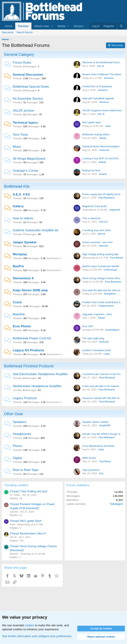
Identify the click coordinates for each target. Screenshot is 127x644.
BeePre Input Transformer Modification (103, 266)
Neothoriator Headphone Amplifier (37, 386)
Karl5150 (104, 342)
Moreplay (20, 254)
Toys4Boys (105, 461)
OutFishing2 (110, 270)
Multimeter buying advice (96, 134)
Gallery (18, 206)
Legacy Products (25, 398)
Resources (81, 26)
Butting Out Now (91, 170)
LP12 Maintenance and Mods (98, 446)
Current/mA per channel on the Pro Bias (104, 374)
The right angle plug (93, 338)
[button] (52, 26)
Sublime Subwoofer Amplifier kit (36, 230)
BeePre (18, 266)
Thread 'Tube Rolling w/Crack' (29, 491)
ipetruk (102, 234)
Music (17, 147)
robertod (103, 246)
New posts (8, 32)
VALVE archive (23, 111)
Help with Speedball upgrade (98, 98)
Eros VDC (88, 326)
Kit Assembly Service (28, 99)
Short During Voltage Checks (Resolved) (104, 278)
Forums (23, 26)
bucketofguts (112, 330)
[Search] (121, 26)
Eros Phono (22, 326)
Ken (101, 473)
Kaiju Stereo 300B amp (30, 290)
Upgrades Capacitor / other (97, 314)
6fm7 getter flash (91, 122)
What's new (42, 26)
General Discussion (28, 75)
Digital (17, 458)
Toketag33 (116, 504)
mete (108, 126)
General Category (19, 54)
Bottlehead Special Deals (31, 87)
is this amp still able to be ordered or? (103, 386)
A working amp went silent (97, 230)
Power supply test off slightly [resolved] (104, 194)
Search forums (25, 32)
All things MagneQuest (29, 159)
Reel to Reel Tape (26, 470)
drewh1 (103, 174)
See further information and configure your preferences (37, 636)
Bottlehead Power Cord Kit (32, 338)
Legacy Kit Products (28, 350)
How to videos (23, 218)
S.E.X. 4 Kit (21, 194)
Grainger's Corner (26, 171)
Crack (17, 302)
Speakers (20, 422)
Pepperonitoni (106, 306)
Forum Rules (22, 63)
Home (9, 26)
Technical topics (25, 123)
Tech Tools (20, 135)
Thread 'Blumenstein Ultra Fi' (28, 533)
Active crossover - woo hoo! (97, 242)
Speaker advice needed (95, 422)
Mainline (19, 314)
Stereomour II (23, 278)
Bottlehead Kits (17, 186)
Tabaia (102, 138)
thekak (102, 162)
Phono (17, 446)
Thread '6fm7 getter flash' (26, 521)
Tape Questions (91, 470)
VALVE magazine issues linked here (102, 110)
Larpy (107, 354)
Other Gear (14, 414)
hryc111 (103, 222)
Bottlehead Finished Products (29, 366)
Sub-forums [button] (53, 258)
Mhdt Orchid (89, 458)
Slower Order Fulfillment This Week (102, 74)
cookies (29, 625)
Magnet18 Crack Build (94, 206)
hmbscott (104, 150)
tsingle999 (105, 425)
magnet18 (115, 210)
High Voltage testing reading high (100, 254)
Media (61, 26)
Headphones (22, 434)
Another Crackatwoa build (96, 350)
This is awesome (91, 218)
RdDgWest (110, 294)
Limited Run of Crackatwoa (97, 86)
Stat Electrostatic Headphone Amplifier (40, 374)
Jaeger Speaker (25, 242)
